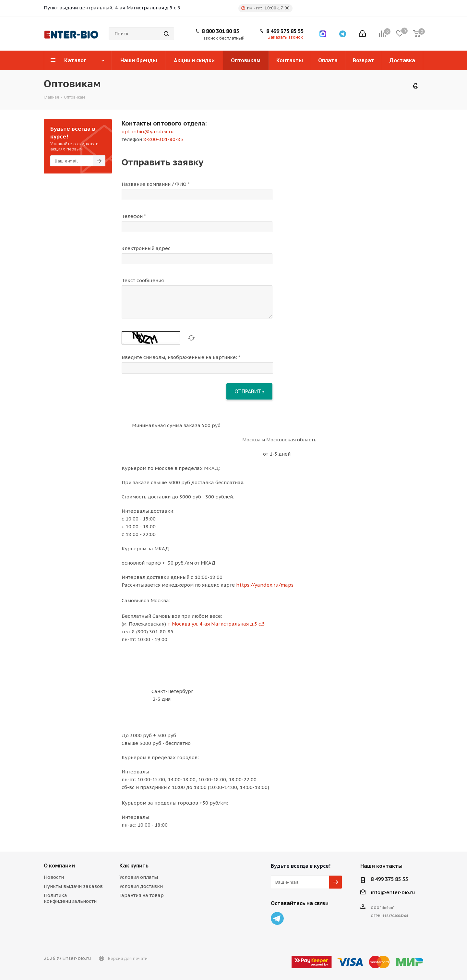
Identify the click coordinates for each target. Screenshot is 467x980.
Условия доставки (141, 886)
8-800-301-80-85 (163, 139)
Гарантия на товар (142, 895)
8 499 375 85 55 (285, 31)
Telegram (277, 918)
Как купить (134, 866)
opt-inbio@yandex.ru (148, 131)
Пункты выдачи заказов (73, 886)
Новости (54, 877)
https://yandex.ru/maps (265, 585)
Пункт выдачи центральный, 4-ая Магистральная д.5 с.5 (112, 8)
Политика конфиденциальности (70, 898)
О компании (59, 866)
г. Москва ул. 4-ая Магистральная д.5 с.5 (216, 624)
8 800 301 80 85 (220, 31)
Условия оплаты (139, 877)
